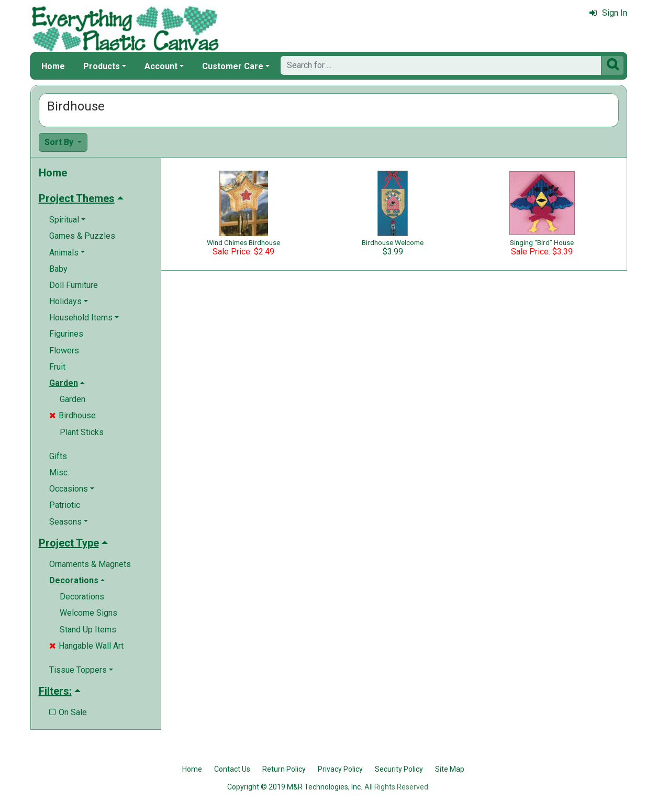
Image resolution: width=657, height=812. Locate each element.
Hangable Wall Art (86, 646)
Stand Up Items (88, 630)
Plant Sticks (82, 432)
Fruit (57, 367)
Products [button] (102, 66)
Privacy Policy (340, 769)
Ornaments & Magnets (90, 564)
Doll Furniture (74, 285)
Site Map (450, 769)
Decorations (82, 597)
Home (53, 66)
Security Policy (399, 769)
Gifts (58, 456)
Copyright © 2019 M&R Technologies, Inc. (295, 787)
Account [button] (161, 66)
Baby (58, 269)
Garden (73, 399)
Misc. (59, 472)
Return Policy (284, 769)
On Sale (68, 712)
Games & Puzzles (82, 236)
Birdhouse (73, 415)
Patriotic (65, 505)
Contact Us (232, 769)
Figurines (66, 334)
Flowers (64, 351)
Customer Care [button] (233, 66)
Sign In (608, 13)
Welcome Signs (88, 613)
